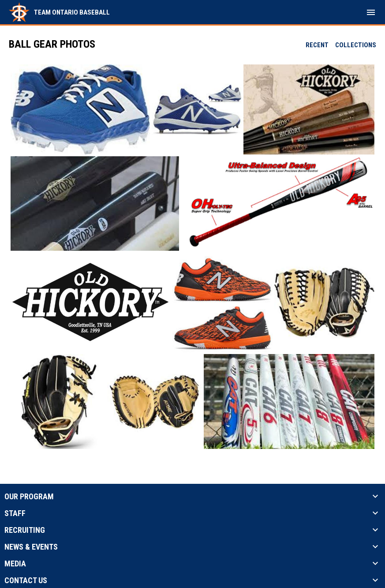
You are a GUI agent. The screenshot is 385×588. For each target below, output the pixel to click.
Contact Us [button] (26, 580)
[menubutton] (371, 12)
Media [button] (15, 564)
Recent (317, 45)
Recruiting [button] (25, 530)
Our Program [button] (29, 497)
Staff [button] (15, 513)
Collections (356, 45)
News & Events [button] (31, 547)
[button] (80, 109)
